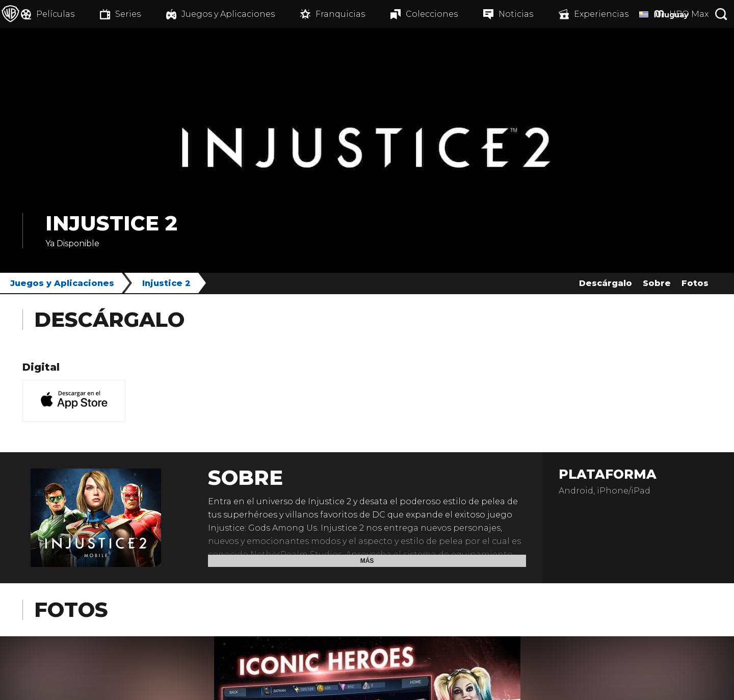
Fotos (695, 283)
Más (367, 561)
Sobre (657, 283)
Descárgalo (606, 283)
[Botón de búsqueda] (721, 14)
